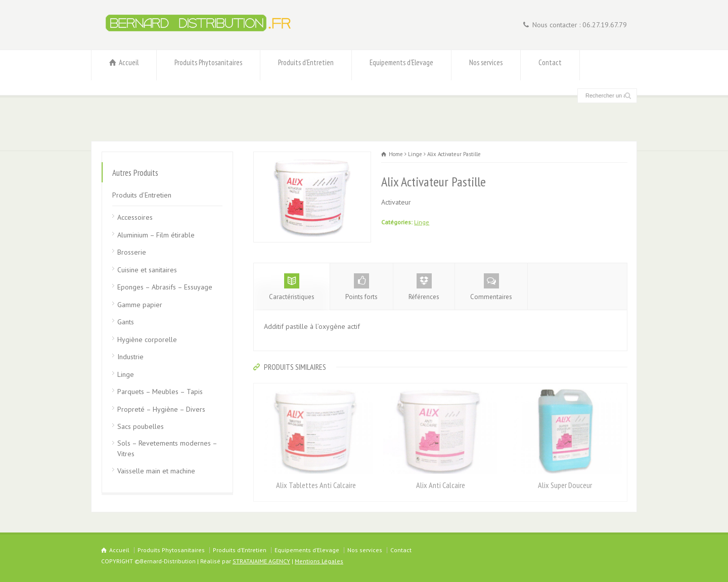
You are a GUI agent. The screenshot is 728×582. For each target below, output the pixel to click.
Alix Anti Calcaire (441, 485)
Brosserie (132, 252)
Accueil (124, 66)
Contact (550, 66)
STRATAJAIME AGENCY (261, 561)
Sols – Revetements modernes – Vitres (167, 448)
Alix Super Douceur (565, 485)
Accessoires (135, 217)
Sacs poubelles (141, 426)
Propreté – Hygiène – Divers (161, 409)
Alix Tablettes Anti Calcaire (316, 485)
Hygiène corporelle (147, 339)
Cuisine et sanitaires (147, 270)
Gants (126, 322)
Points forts (361, 287)
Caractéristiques (292, 287)
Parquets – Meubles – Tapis (160, 392)
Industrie (130, 357)
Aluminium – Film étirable (156, 235)
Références (424, 287)
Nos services (486, 66)
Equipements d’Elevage (401, 66)
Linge (422, 222)
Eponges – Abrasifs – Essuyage (165, 287)
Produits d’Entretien (306, 66)
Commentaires (491, 287)
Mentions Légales (319, 561)
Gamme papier (140, 305)
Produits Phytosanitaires (208, 66)
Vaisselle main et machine (156, 471)
